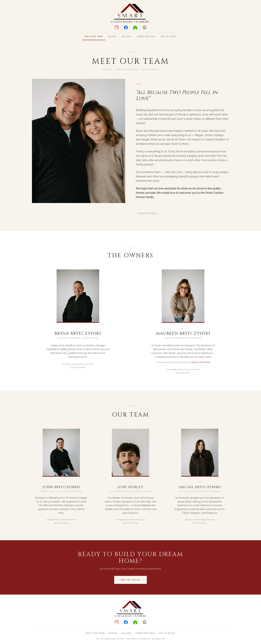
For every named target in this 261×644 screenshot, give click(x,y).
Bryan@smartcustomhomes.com (78, 364)
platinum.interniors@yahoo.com (200, 520)
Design (112, 37)
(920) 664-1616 (183, 373)
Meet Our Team (94, 37)
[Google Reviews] (144, 27)
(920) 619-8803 (200, 523)
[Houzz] (135, 27)
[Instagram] (117, 27)
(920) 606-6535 (130, 523)
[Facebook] (126, 27)
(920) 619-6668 (78, 367)
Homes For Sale (146, 37)
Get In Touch (169, 37)
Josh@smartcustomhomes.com (130, 520)
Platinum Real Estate (200, 362)
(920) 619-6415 (61, 523)
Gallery (127, 37)
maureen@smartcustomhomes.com (183, 369)
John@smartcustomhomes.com (61, 520)
